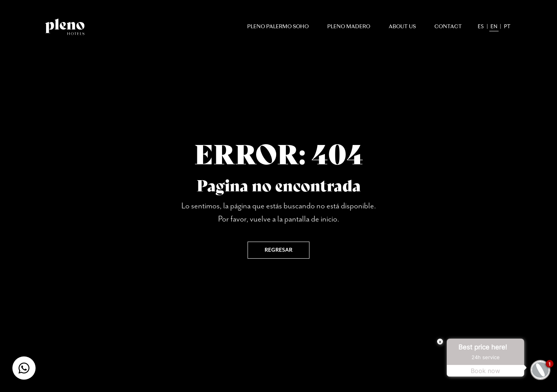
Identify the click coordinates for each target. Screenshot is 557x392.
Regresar (278, 250)
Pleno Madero (349, 27)
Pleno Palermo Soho (278, 27)
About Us (402, 27)
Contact (448, 27)
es (481, 27)
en (494, 27)
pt (507, 27)
